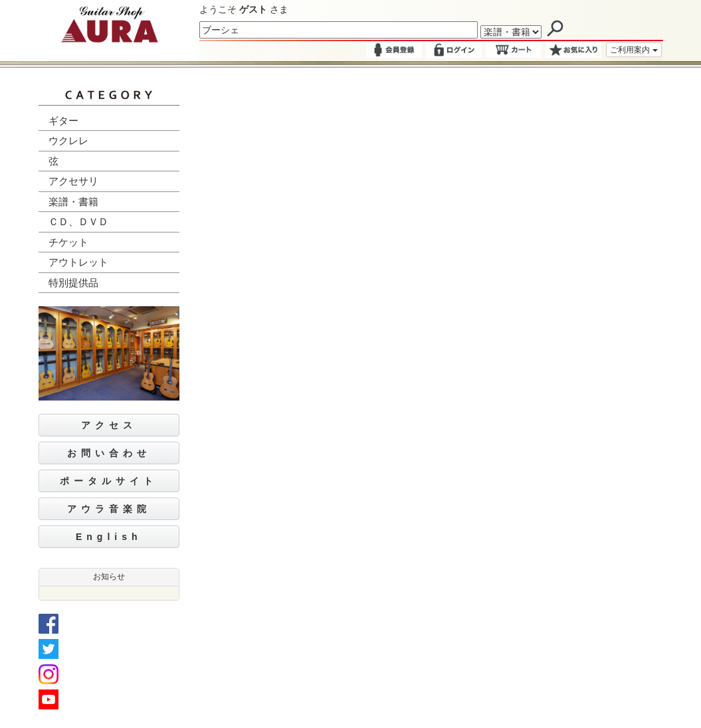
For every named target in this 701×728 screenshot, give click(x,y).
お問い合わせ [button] (109, 453)
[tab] (109, 122)
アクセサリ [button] (73, 181)
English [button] (109, 537)
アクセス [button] (109, 425)
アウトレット (78, 262)
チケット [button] (68, 242)
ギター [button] (63, 121)
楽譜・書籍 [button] (73, 202)
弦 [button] (53, 161)
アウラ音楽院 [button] (109, 509)
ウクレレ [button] (68, 140)
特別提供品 (73, 283)
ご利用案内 (634, 50)
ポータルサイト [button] (109, 481)
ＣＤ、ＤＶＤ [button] (78, 222)
